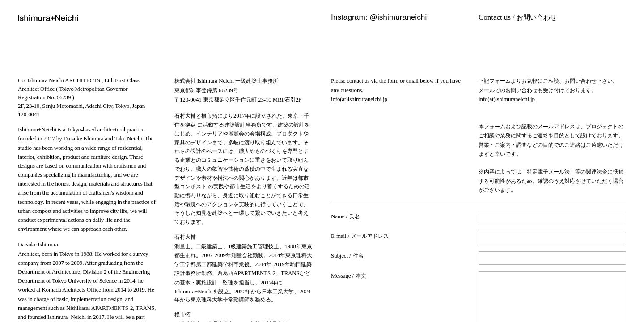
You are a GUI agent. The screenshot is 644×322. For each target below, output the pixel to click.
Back (337, 302)
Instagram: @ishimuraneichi (379, 17)
